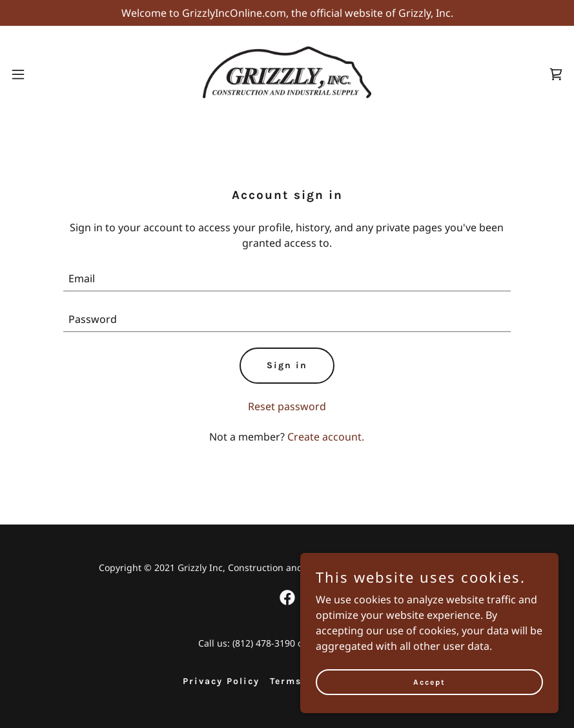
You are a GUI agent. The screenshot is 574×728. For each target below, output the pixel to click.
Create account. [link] (326, 437)
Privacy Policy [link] (221, 681)
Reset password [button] (287, 406)
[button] (19, 74)
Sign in (287, 365)
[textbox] (287, 279)
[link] (287, 94)
